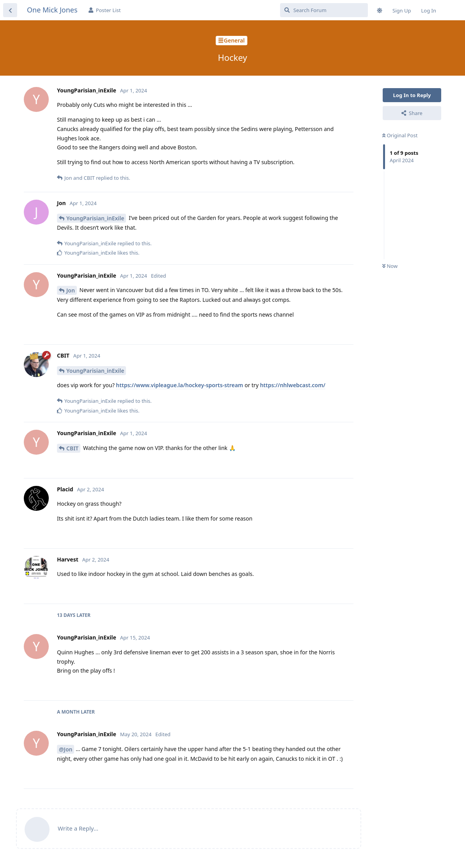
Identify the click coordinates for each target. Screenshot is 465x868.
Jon (71, 290)
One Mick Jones (52, 10)
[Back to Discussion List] (10, 10)
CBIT (72, 448)
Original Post (400, 135)
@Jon (66, 749)
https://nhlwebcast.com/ (293, 385)
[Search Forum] (324, 10)
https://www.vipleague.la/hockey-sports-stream (179, 385)
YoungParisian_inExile (95, 218)
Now (390, 266)
